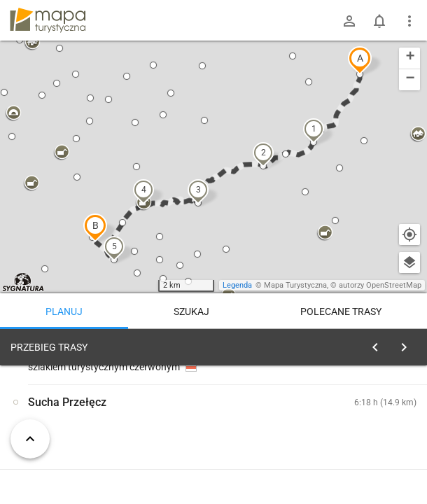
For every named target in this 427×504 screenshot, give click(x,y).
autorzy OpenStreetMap (380, 285)
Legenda (237, 285)
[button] (360, 60)
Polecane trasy (341, 311)
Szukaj (191, 311)
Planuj (64, 311)
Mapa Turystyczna (295, 285)
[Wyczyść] (408, 344)
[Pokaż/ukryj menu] (409, 21)
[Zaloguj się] (349, 21)
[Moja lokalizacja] (409, 234)
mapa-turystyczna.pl (48, 20)
